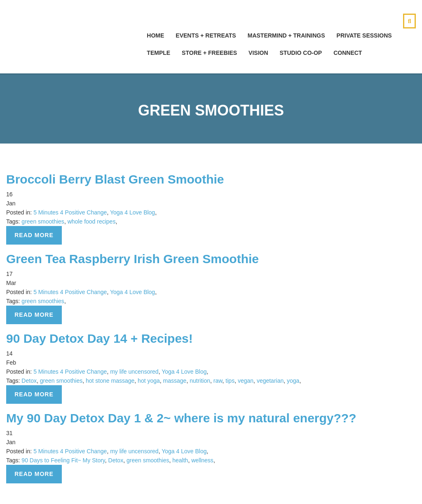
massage (175, 381)
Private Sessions (364, 35)
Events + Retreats (206, 35)
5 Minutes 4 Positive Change (70, 212)
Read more (34, 235)
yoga (293, 381)
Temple (158, 53)
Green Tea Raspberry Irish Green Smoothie (132, 259)
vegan (246, 381)
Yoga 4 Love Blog (132, 212)
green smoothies (43, 221)
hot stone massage (110, 381)
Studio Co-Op (301, 53)
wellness (202, 460)
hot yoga (149, 381)
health (180, 460)
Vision (258, 53)
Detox (29, 381)
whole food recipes (92, 221)
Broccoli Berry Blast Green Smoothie (115, 179)
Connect (348, 53)
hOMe (155, 35)
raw (218, 381)
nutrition (200, 381)
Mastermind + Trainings (286, 35)
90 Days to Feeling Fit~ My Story (63, 460)
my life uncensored (134, 372)
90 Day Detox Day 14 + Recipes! (100, 338)
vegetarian (270, 381)
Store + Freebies (209, 53)
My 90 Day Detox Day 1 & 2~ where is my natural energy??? (181, 418)
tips (230, 381)
